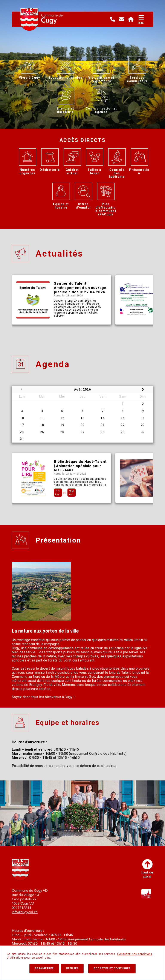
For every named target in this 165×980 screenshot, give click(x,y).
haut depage (147, 869)
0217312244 (21, 908)
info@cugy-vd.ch (25, 912)
